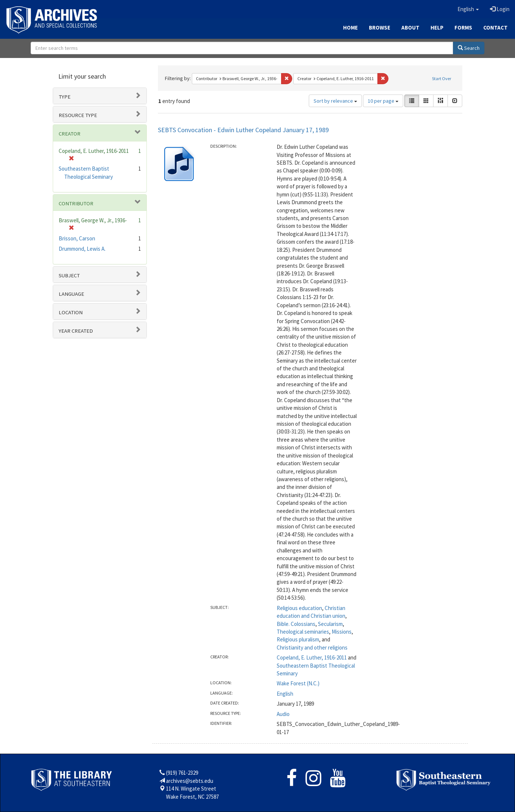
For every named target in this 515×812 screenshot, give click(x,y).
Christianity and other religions (312, 647)
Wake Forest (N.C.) (298, 683)
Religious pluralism (298, 639)
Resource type (78, 115)
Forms (463, 28)
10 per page (383, 101)
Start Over (442, 78)
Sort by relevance (335, 101)
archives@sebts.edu (190, 781)
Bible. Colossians (296, 624)
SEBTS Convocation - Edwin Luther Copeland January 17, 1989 (243, 130)
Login (500, 9)
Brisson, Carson (77, 238)
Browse (380, 28)
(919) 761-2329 (182, 773)
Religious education (299, 608)
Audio (283, 714)
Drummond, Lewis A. (82, 249)
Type (65, 97)
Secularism (330, 624)
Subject (69, 275)
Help (437, 28)
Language (71, 294)
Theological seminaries (303, 632)
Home (350, 28)
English (285, 694)
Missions (342, 632)
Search (469, 48)
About (410, 28)
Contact (495, 28)
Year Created (76, 331)
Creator (70, 134)
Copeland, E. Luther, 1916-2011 (312, 657)
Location (71, 312)
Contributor (76, 203)
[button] (468, 9)
